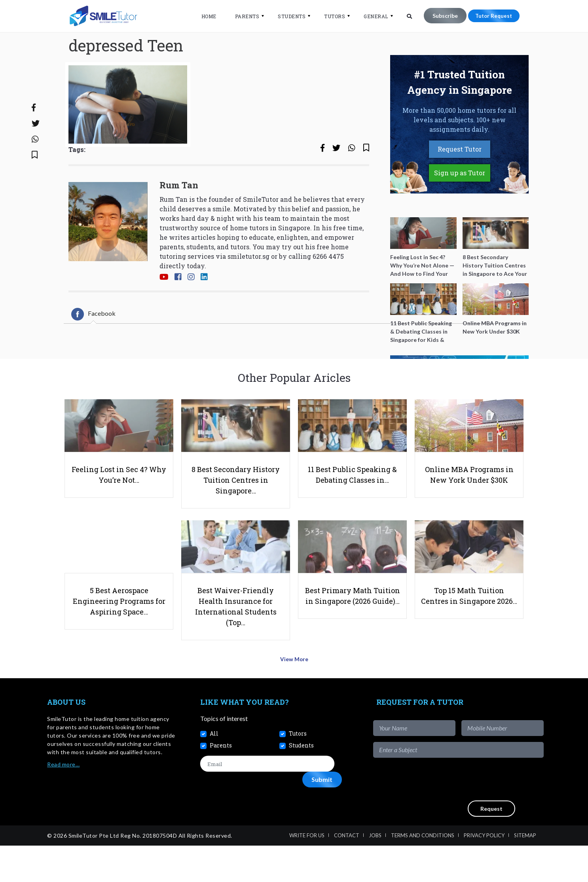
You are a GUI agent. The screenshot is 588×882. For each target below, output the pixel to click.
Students (287, 16)
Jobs (375, 872)
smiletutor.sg (248, 284)
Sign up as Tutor (460, 200)
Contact (347, 872)
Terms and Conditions (423, 872)
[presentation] (484, 816)
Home (204, 16)
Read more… (63, 801)
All (214, 770)
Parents (243, 16)
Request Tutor (460, 177)
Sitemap (525, 872)
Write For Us (307, 872)
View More (294, 698)
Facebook (93, 342)
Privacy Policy (484, 872)
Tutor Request (491, 16)
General (372, 16)
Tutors (330, 16)
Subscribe (440, 16)
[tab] (93, 342)
